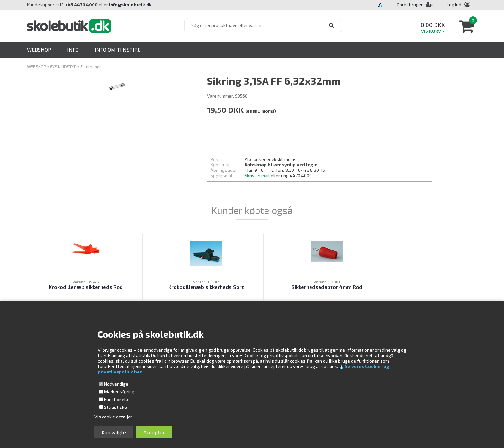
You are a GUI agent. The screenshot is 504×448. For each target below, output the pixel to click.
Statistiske (116, 407)
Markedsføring (119, 392)
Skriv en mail (257, 176)
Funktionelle (117, 399)
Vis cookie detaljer (113, 417)
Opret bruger (415, 5)
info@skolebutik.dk (130, 5)
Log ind (454, 5)
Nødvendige (116, 384)
